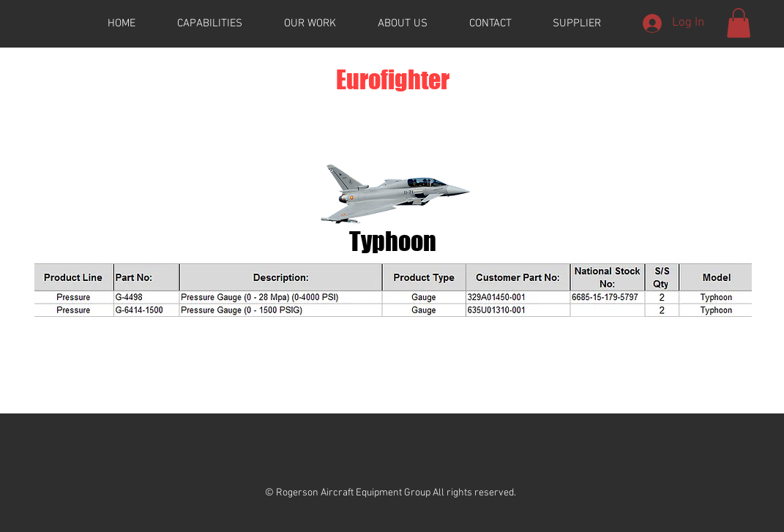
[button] (739, 23)
